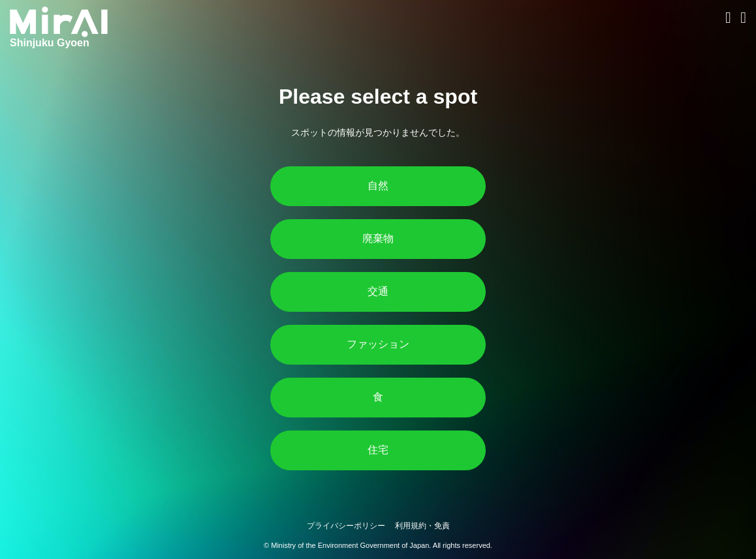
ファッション (378, 344)
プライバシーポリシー (346, 526)
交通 (378, 291)
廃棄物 (378, 238)
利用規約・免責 (422, 526)
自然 (378, 186)
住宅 (378, 450)
